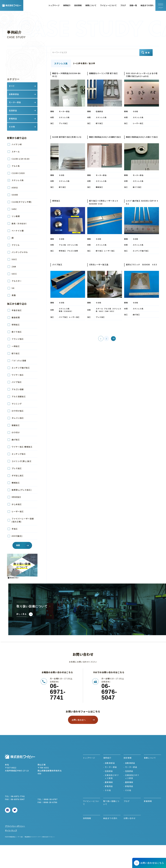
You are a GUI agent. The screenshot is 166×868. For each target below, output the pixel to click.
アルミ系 (16, 166)
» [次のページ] (110, 339)
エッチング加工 (19, 454)
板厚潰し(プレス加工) (22, 490)
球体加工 (16, 325)
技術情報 (78, 5)
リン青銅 (16, 216)
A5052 (15, 188)
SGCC (14, 259)
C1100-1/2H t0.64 (20, 159)
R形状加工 (16, 497)
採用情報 (87, 818)
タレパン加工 (18, 418)
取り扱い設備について (111, 803)
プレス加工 (17, 468)
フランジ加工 (18, 339)
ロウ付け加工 (19, 411)
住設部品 (109, 771)
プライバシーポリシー (15, 826)
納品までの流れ (147, 5)
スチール (16, 152)
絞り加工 (16, 353)
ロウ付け (16, 432)
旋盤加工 (16, 425)
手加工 (15, 529)
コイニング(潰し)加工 (22, 461)
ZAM (14, 267)
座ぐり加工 (17, 332)
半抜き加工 (17, 310)
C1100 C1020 (18, 173)
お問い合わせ (130, 818)
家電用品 (109, 786)
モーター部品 (111, 767)
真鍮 (14, 295)
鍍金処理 (16, 317)
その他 (108, 790)
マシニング (17, 404)
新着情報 (148, 801)
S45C (14, 209)
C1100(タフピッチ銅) (22, 202)
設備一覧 (133, 5)
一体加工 (16, 346)
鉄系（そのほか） (20, 223)
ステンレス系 (18, 180)
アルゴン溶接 (18, 389)
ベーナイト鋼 (18, 231)
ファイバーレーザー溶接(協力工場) (23, 520)
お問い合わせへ (79, 720)
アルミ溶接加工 (19, 396)
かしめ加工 (17, 504)
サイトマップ (11, 830)
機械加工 (16, 483)
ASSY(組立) (17, 536)
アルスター (17, 281)
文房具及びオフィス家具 (112, 777)
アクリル (16, 245)
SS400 (15, 195)
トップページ (54, 5)
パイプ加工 (17, 382)
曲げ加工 (16, 440)
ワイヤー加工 (18, 375)
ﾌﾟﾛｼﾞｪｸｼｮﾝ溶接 (19, 361)
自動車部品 (110, 763)
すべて (12, 86)
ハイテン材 (17, 144)
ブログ (123, 5)
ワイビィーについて (108, 5)
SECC (14, 274)
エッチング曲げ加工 (21, 368)
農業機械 (109, 782)
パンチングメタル (20, 252)
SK (13, 288)
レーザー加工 (18, 511)
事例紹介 (67, 5)
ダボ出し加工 (18, 475)
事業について (91, 5)
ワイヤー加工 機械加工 (22, 447)
